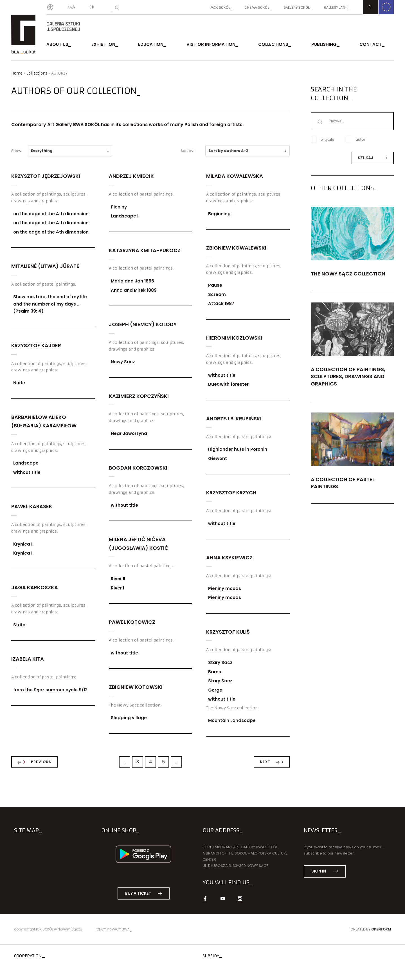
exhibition (103, 44)
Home (17, 73)
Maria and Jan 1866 (132, 281)
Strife (19, 625)
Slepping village (129, 718)
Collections (273, 44)
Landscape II (125, 216)
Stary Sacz (220, 662)
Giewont (218, 458)
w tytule (323, 140)
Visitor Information (211, 44)
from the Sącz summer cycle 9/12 (50, 690)
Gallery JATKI (336, 7)
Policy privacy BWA (112, 929)
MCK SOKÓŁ (220, 7)
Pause (215, 285)
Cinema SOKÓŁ (257, 7)
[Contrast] (92, 8)
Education (151, 44)
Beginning (219, 214)
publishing (324, 44)
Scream (217, 294)
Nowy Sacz (123, 362)
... (125, 762)
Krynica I (23, 553)
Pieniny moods (225, 588)
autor (355, 140)
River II (118, 579)
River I (117, 588)
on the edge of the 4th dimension (51, 214)
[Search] (117, 8)
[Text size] (71, 8)
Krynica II (23, 544)
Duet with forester (228, 384)
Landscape (26, 463)
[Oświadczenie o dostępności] (50, 7)
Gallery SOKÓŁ (297, 7)
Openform (381, 929)
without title (27, 472)
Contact (371, 44)
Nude (19, 383)
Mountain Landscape (232, 720)
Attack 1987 (221, 303)
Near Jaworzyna (129, 433)
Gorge (215, 690)
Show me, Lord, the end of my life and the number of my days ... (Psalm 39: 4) (50, 304)
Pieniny (119, 207)
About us (57, 44)
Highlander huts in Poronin (238, 449)
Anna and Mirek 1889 (134, 290)
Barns (215, 672)
